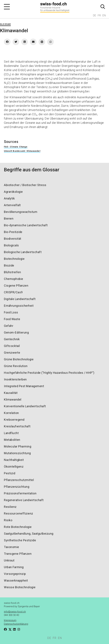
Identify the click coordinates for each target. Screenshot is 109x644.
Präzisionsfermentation (20, 493)
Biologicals (11, 245)
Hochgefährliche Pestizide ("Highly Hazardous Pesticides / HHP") (49, 373)
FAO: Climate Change (16, 147)
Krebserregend (14, 420)
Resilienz (10, 507)
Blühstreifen (12, 272)
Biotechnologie (14, 259)
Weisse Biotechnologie (20, 587)
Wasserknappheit (16, 580)
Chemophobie (14, 279)
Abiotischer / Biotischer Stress (25, 185)
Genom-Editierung (16, 332)
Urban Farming (14, 567)
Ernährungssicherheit (19, 306)
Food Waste (12, 319)
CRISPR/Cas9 (13, 292)
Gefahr (9, 326)
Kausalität (11, 393)
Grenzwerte (12, 353)
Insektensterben (15, 379)
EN (104, 15)
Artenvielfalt (12, 205)
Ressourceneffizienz (19, 513)
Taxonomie (12, 547)
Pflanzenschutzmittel (19, 480)
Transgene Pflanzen (18, 554)
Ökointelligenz (14, 467)
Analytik (9, 198)
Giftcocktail (12, 346)
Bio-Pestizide (13, 232)
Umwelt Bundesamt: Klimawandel (22, 151)
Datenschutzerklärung (16, 624)
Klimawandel (13, 399)
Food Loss (11, 312)
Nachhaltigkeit (14, 460)
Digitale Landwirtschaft (20, 299)
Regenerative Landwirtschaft (24, 500)
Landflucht (11, 433)
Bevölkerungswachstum (21, 212)
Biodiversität (13, 239)
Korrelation (11, 413)
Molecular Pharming (18, 446)
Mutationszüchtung (17, 453)
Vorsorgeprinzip (15, 574)
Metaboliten (12, 440)
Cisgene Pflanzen (16, 286)
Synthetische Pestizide (20, 540)
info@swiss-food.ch (15, 612)
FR (99, 15)
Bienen (9, 219)
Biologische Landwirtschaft (23, 252)
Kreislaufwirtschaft (17, 426)
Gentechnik (12, 339)
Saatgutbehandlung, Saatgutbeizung (29, 534)
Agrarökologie (13, 192)
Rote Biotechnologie (18, 527)
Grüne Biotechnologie (19, 359)
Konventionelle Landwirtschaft (25, 406)
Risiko (8, 520)
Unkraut (9, 560)
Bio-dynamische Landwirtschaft (26, 225)
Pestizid (10, 473)
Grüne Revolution (16, 366)
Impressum (10, 620)
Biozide (9, 265)
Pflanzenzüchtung (17, 487)
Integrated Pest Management (24, 386)
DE (95, 15)
